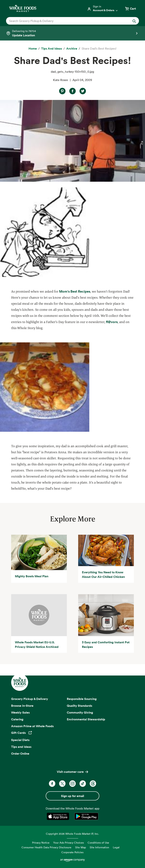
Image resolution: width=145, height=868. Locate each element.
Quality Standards (79, 706)
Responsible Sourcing (82, 699)
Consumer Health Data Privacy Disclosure (46, 847)
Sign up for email (72, 796)
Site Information (99, 847)
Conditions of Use (98, 843)
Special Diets (20, 740)
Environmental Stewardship (86, 719)
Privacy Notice (41, 843)
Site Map (81, 847)
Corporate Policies (72, 852)
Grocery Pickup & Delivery (30, 699)
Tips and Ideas (21, 747)
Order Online (20, 753)
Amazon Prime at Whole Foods (32, 726)
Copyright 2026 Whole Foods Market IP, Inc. (72, 834)
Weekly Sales (20, 712)
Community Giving (80, 712)
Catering (17, 719)
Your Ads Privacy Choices (69, 843)
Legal (116, 847)
